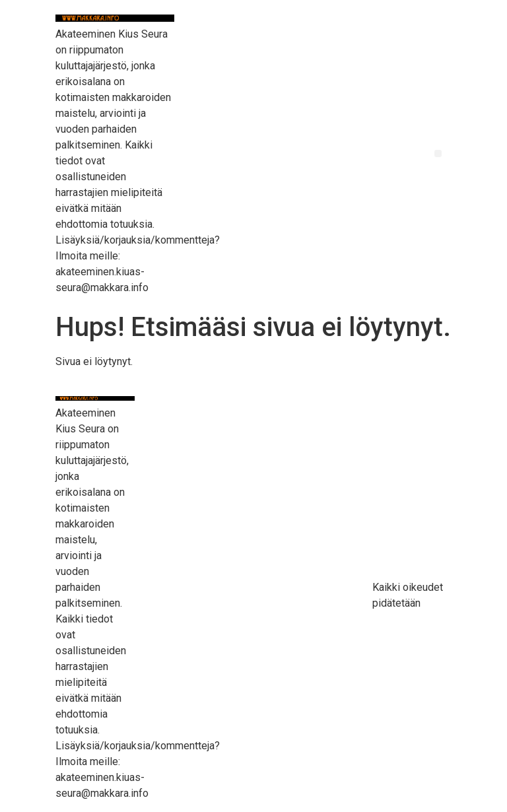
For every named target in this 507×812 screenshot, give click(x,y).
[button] (438, 153)
